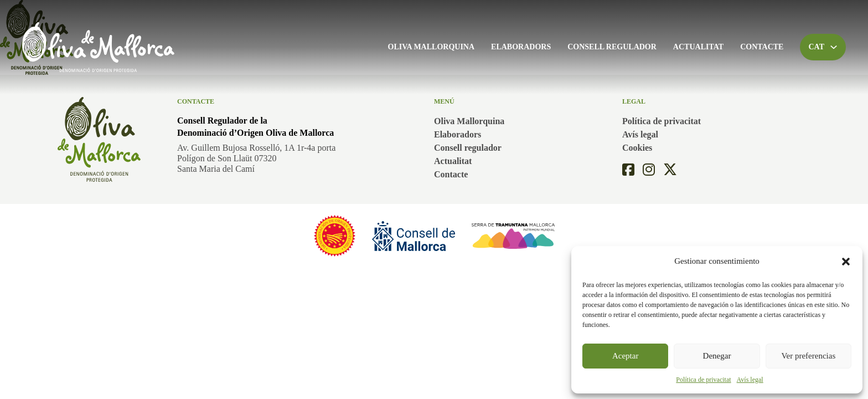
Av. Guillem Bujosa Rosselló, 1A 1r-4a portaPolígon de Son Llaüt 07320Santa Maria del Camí (256, 158)
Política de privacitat (703, 380)
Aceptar (625, 356)
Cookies (637, 148)
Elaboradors (521, 47)
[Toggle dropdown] (834, 47)
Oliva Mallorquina (432, 47)
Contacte (762, 47)
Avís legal (750, 380)
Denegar (717, 356)
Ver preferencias (808, 356)
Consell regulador (612, 47)
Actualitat (698, 47)
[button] (846, 262)
